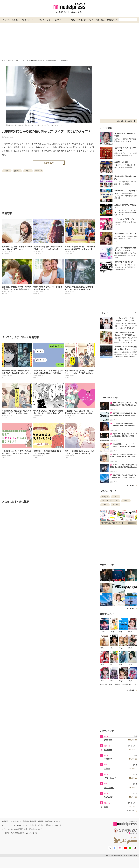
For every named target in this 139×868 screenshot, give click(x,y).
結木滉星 (105, 497)
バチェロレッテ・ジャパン (110, 501)
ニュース (6, 20)
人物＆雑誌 (100, 20)
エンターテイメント (29, 20)
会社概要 (5, 821)
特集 (73, 20)
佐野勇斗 (105, 505)
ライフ (49, 20)
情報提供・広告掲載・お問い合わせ (42, 825)
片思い (28, 171)
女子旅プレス (112, 20)
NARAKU (108, 797)
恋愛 (7, 171)
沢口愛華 (108, 750)
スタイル (15, 20)
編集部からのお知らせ (53, 821)
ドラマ (91, 20)
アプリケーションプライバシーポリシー (15, 825)
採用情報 (41, 821)
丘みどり (116, 505)
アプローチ (38, 171)
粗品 (126, 501)
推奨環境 (33, 821)
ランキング (81, 20)
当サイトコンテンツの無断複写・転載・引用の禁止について (22, 829)
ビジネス (58, 20)
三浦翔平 (108, 759)
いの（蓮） (109, 788)
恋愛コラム (17, 171)
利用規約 (26, 821)
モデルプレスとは (15, 821)
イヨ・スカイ (110, 778)
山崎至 (107, 769)
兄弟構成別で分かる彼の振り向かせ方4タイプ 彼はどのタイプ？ (46, 131)
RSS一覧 (58, 825)
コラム (42, 20)
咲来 (106, 807)
